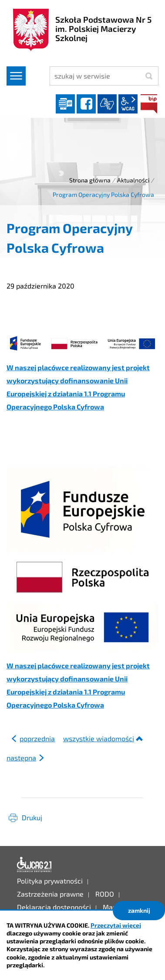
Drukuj (32, 817)
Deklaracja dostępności (34, 865)
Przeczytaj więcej (116, 925)
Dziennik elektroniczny (65, 104)
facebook (86, 104)
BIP (149, 104)
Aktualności (133, 180)
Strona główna (90, 180)
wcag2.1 (128, 104)
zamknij (139, 910)
